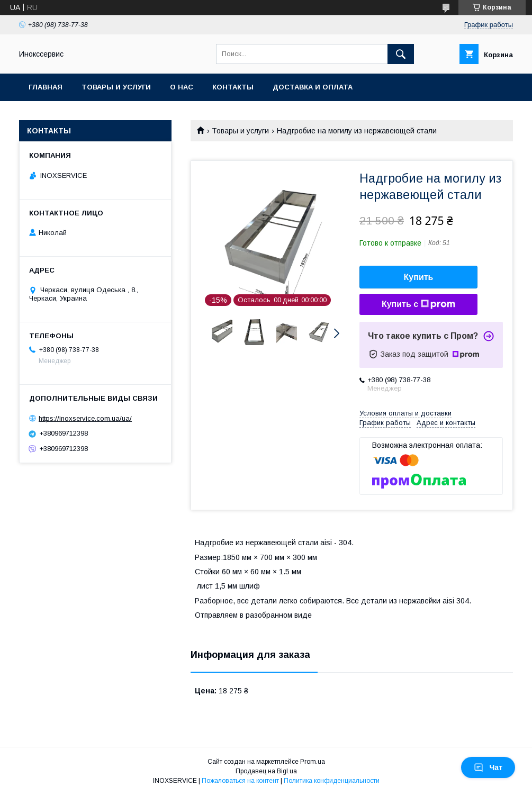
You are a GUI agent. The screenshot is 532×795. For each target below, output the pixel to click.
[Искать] (401, 54)
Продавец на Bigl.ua (266, 771)
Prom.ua (313, 762)
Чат (488, 767)
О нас (182, 87)
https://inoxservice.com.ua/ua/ (85, 418)
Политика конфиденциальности (332, 781)
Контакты (233, 87)
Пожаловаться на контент (240, 781)
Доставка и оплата (313, 87)
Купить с (418, 304)
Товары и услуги (116, 87)
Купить (419, 277)
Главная (46, 87)
